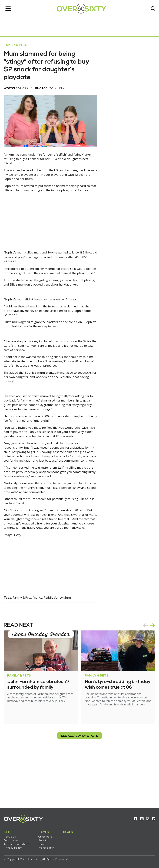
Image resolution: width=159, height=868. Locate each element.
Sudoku (45, 838)
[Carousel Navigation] (147, 674)
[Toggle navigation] (10, 10)
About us (11, 835)
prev (144, 674)
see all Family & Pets (79, 785)
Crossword (47, 835)
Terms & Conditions (18, 842)
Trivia (44, 842)
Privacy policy (14, 846)
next (151, 674)
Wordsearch (48, 846)
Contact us (13, 838)
